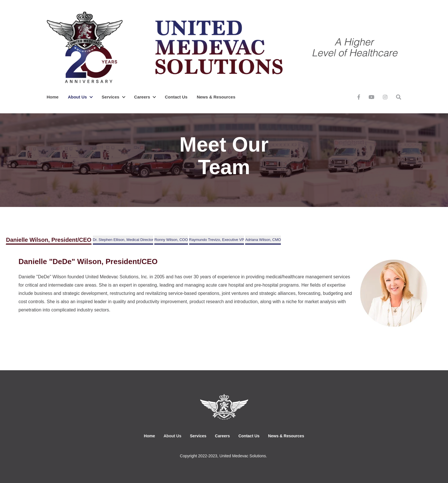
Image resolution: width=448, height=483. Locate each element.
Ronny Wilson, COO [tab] (171, 240)
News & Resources (216, 97)
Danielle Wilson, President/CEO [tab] (49, 240)
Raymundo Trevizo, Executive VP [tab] (217, 240)
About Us (77, 97)
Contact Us (176, 97)
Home (53, 97)
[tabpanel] (224, 293)
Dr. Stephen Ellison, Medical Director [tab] (123, 240)
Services (111, 97)
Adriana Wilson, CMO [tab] (263, 240)
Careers (142, 97)
